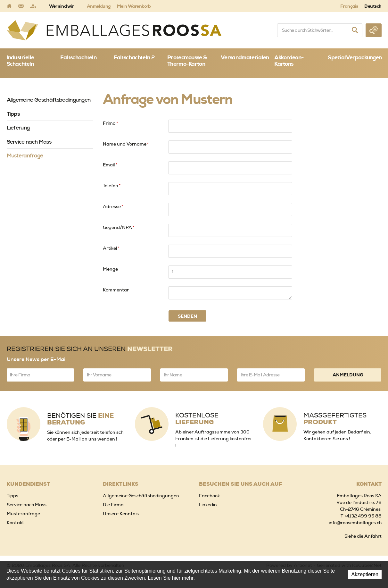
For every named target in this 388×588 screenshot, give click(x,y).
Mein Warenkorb (134, 6)
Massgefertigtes (335, 419)
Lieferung (18, 128)
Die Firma (113, 505)
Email (110, 165)
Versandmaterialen (245, 57)
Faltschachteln (78, 57)
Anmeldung (99, 6)
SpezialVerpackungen (355, 57)
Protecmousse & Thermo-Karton (187, 61)
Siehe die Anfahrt (363, 536)
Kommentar (116, 290)
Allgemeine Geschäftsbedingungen (49, 100)
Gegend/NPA (119, 227)
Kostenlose (197, 419)
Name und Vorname (126, 144)
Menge (110, 269)
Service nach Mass (29, 142)
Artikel (111, 248)
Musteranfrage (25, 155)
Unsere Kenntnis (121, 514)
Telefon (112, 186)
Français (349, 6)
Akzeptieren (365, 574)
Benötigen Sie (80, 419)
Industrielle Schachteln (21, 61)
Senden (187, 316)
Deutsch (373, 6)
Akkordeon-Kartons (289, 61)
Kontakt (15, 523)
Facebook (209, 496)
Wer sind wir (62, 6)
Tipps (13, 114)
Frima (110, 123)
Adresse (113, 206)
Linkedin (208, 505)
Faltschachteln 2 (134, 57)
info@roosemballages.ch (355, 523)
